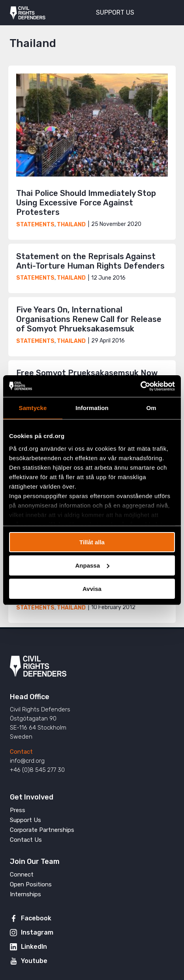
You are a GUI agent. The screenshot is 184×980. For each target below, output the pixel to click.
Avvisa (92, 588)
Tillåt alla (92, 542)
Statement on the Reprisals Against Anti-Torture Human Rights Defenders (90, 261)
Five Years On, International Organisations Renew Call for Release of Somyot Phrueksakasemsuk (89, 319)
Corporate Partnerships (42, 830)
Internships (25, 894)
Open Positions (31, 884)
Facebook (36, 918)
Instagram (37, 932)
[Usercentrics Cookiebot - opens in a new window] (140, 386)
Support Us (25, 820)
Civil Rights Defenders (28, 13)
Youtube (34, 961)
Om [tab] (151, 408)
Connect (22, 875)
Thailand (71, 225)
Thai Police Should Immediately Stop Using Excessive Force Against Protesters (86, 203)
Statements (35, 225)
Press (18, 810)
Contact (21, 752)
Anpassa (92, 565)
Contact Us (26, 840)
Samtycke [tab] (33, 408)
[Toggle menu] (164, 12)
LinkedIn (34, 947)
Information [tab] (92, 408)
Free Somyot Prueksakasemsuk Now (87, 373)
